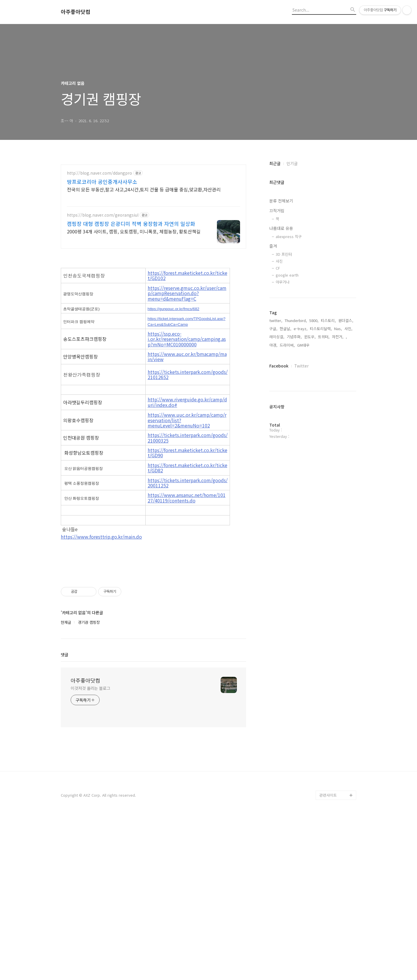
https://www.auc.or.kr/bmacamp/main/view (187, 438)
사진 (279, 261)
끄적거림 (277, 211)
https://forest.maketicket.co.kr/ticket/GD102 (188, 357)
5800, (314, 320)
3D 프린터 (284, 254)
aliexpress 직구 (289, 236)
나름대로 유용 (281, 228)
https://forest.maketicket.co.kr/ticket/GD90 (188, 534)
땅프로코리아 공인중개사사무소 (102, 182)
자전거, (338, 337)
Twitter (301, 366)
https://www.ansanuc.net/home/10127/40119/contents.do (187, 579)
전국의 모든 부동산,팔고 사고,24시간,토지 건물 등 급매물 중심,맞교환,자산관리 (144, 189)
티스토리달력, (321, 329)
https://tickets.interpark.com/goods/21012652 (188, 456)
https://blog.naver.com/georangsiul (103, 215)
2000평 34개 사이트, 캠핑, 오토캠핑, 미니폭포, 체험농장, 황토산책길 (134, 231)
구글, (273, 329)
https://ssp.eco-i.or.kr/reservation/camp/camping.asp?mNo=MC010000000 (187, 420)
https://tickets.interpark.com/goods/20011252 (188, 564)
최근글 (275, 163)
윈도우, (310, 337)
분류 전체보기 (281, 201)
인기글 (292, 163)
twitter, (276, 320)
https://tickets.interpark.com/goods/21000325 (188, 519)
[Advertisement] (153, 295)
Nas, (338, 329)
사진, (348, 329)
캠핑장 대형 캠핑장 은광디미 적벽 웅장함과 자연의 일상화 (131, 224)
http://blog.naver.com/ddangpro (99, 173)
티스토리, (328, 320)
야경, (273, 345)
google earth (287, 275)
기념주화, (294, 337)
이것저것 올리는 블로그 (90, 850)
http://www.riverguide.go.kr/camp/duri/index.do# (187, 483)
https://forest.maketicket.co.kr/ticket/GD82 (188, 549)
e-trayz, (301, 329)
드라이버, (287, 345)
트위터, (324, 337)
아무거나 (283, 282)
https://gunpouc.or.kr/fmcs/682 (174, 390)
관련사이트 (328, 957)
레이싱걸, (277, 337)
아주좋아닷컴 (76, 12)
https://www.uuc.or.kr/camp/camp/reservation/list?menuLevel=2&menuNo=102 (187, 501)
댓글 (65, 817)
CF (278, 268)
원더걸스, (346, 320)
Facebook (279, 366)
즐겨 (273, 246)
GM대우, (304, 345)
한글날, (286, 329)
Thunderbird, (296, 320)
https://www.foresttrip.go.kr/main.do (101, 618)
